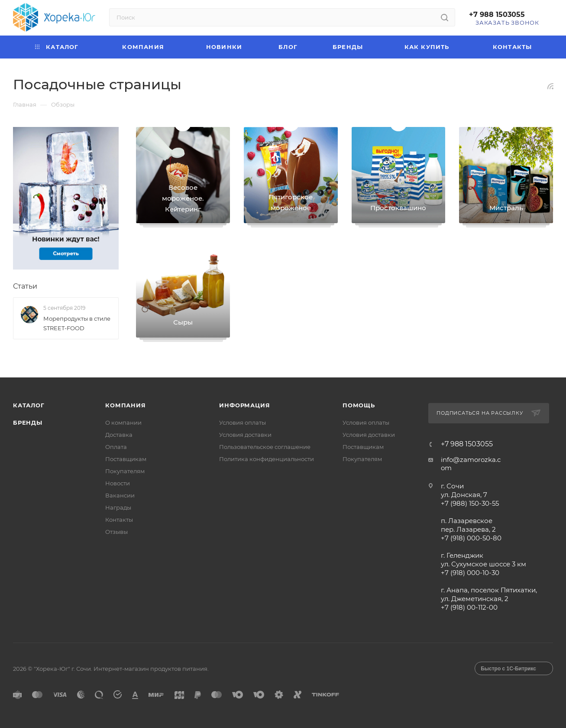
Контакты (119, 520)
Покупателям (125, 471)
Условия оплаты (243, 422)
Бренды (28, 422)
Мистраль (506, 208)
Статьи (25, 287)
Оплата (116, 447)
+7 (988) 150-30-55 (470, 503)
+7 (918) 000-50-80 (471, 538)
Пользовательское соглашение (265, 447)
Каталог (29, 405)
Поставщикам (126, 459)
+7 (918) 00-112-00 (469, 607)
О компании (123, 422)
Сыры (183, 322)
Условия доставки (245, 435)
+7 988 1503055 (497, 15)
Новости (118, 483)
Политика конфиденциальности (267, 459)
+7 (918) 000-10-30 (470, 573)
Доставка (119, 435)
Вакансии (120, 495)
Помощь (359, 405)
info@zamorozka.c (471, 460)
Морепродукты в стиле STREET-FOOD (77, 323)
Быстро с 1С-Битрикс (508, 669)
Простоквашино (398, 208)
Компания (125, 405)
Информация (244, 405)
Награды (118, 507)
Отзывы (116, 532)
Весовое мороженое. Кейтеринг (183, 198)
